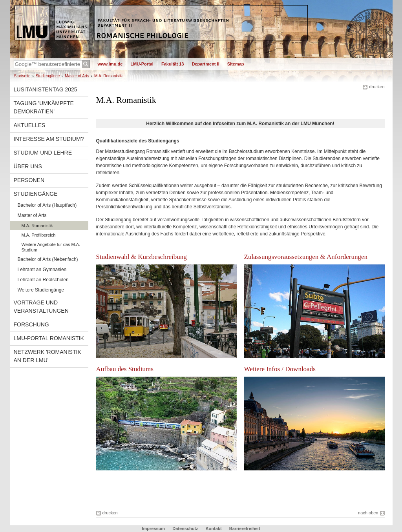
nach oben (368, 513)
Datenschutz (185, 528)
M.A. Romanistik (37, 226)
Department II (205, 64)
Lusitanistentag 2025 (46, 89)
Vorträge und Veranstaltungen (41, 307)
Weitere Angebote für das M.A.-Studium (52, 247)
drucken (377, 87)
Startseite (22, 76)
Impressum (153, 528)
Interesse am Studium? (49, 139)
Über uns (28, 166)
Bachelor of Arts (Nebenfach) (48, 259)
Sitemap (236, 64)
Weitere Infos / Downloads (280, 369)
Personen (29, 180)
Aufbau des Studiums (125, 369)
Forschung (31, 324)
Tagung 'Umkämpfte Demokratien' (44, 107)
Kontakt (214, 528)
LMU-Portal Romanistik (49, 338)
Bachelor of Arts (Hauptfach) (47, 205)
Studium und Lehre (43, 153)
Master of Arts (77, 76)
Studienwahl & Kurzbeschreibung (142, 257)
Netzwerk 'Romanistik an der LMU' (48, 356)
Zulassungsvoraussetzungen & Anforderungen (306, 257)
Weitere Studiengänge (41, 290)
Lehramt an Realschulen (43, 280)
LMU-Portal (142, 64)
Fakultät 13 (173, 64)
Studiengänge (48, 76)
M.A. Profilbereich (39, 235)
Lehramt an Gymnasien (42, 270)
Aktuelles (30, 125)
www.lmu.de (110, 64)
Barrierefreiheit (245, 528)
